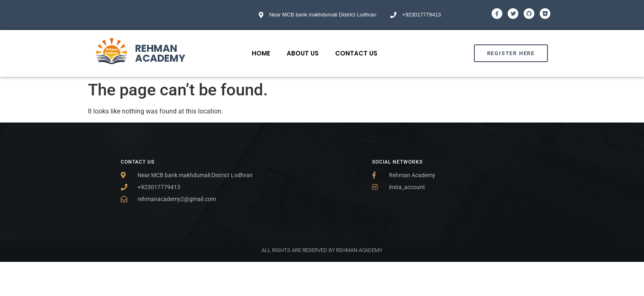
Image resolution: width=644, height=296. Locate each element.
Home (261, 53)
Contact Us (356, 53)
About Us (303, 53)
